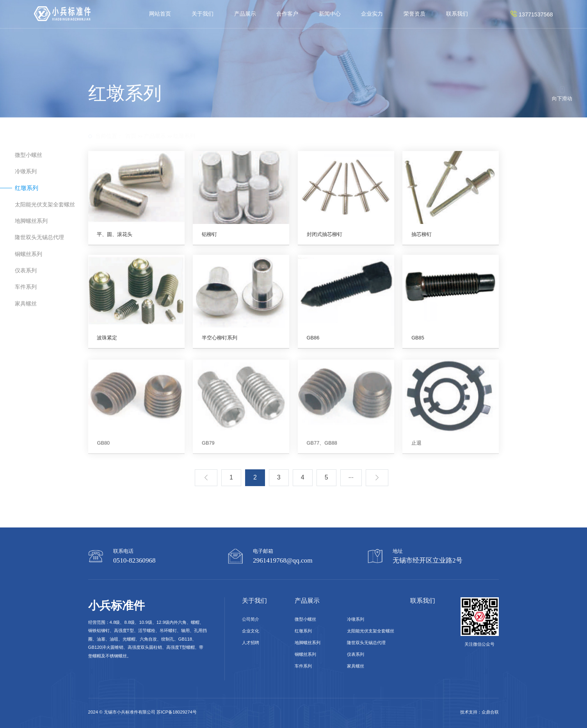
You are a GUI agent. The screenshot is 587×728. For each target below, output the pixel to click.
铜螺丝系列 (28, 254)
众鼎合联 (490, 712)
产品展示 (245, 14)
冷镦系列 (26, 172)
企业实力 (372, 14)
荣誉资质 (414, 14)
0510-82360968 (134, 560)
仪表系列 (26, 271)
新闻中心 (330, 14)
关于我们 (203, 14)
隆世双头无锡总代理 (39, 238)
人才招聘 (251, 643)
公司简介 (251, 619)
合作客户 (287, 14)
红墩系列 (184, 128)
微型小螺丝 (28, 155)
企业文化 (251, 631)
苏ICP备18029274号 (177, 712)
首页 (131, 128)
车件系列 (26, 287)
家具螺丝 (26, 304)
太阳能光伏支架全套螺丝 (45, 204)
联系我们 (457, 14)
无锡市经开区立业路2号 (428, 560)
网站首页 (160, 14)
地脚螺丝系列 (31, 221)
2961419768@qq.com (283, 560)
